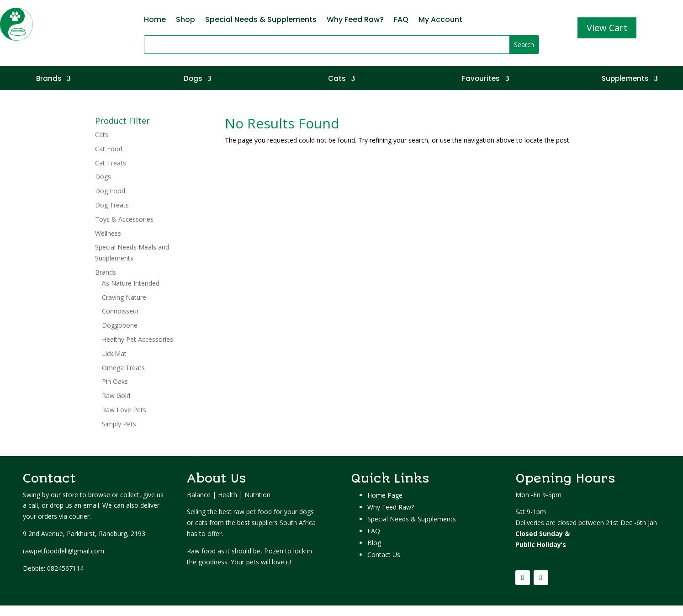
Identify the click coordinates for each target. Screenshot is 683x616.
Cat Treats (111, 163)
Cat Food (109, 149)
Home (155, 21)
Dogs (193, 79)
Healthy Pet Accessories (138, 339)
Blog (374, 543)
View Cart (607, 28)
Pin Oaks (115, 381)
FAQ (401, 21)
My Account (440, 21)
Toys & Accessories (124, 219)
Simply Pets (119, 424)
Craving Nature (124, 297)
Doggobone (120, 325)
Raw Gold (116, 396)
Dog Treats (112, 205)
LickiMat (114, 353)
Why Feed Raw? (355, 21)
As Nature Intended (131, 283)
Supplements (625, 79)
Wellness (108, 233)
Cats (337, 79)
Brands (49, 79)
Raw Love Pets (124, 410)
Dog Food (110, 191)
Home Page (385, 495)
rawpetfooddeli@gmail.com (64, 551)
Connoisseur (120, 311)
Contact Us (384, 555)
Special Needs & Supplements (261, 21)
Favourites (481, 79)
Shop (185, 21)
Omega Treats (123, 368)
